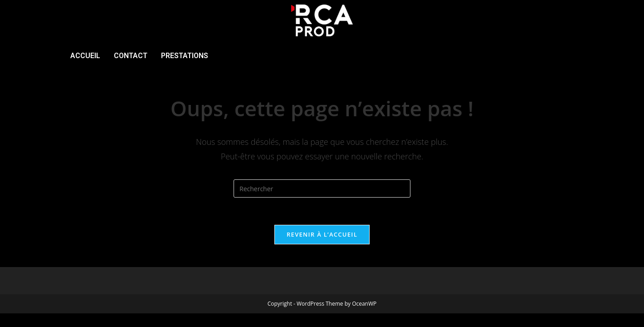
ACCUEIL (85, 56)
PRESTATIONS (185, 56)
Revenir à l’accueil (322, 234)
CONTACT (131, 56)
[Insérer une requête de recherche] (322, 188)
